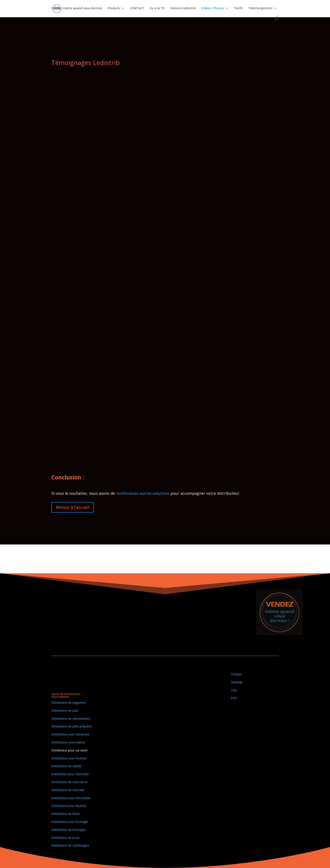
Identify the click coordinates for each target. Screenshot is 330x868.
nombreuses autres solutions (142, 493)
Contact (236, 674)
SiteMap (237, 682)
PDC (234, 698)
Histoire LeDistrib (183, 9)
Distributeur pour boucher (69, 758)
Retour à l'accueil (73, 507)
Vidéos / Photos (213, 9)
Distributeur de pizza (65, 838)
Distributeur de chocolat (68, 790)
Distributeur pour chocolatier (71, 798)
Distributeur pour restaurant (70, 734)
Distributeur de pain (65, 711)
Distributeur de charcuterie (69, 782)
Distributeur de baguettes (69, 703)
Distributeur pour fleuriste (69, 806)
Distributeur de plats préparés (72, 726)
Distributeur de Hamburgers (70, 845)
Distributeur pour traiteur (68, 742)
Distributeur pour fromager (70, 822)
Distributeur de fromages (69, 830)
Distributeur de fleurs (66, 814)
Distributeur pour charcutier (70, 774)
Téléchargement (260, 9)
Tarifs (238, 9)
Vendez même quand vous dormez (77, 9)
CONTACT (137, 9)
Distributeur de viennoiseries (71, 719)
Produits (114, 9)
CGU (234, 690)
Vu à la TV (157, 9)
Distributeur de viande (66, 766)
